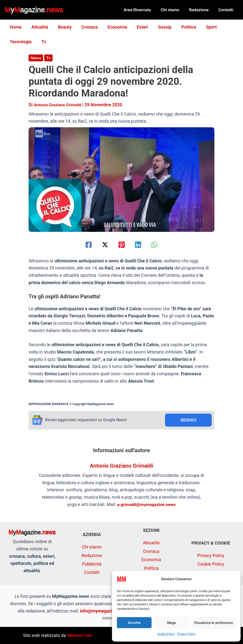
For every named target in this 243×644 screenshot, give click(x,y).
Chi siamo (174, 10)
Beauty (62, 27)
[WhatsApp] (158, 244)
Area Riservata (143, 10)
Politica (182, 27)
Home (15, 27)
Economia (113, 27)
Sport (203, 27)
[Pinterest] (122, 244)
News (36, 58)
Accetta (134, 623)
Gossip (158, 27)
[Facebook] (85, 244)
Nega (171, 623)
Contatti (226, 10)
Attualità (38, 27)
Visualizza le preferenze (213, 623)
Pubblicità (92, 564)
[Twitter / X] (103, 244)
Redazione (201, 10)
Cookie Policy (166, 634)
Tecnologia (20, 42)
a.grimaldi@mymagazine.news (147, 505)
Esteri (137, 27)
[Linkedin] (140, 244)
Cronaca (86, 27)
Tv (42, 42)
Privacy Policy (186, 634)
